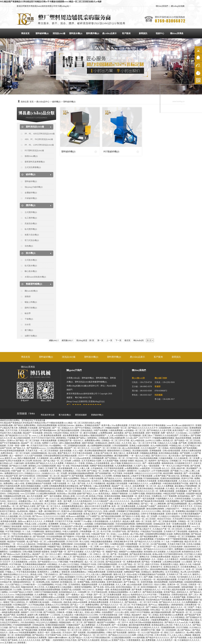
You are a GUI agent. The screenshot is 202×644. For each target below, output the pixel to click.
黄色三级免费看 (81, 547)
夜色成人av (106, 640)
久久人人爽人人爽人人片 (61, 557)
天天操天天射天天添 (20, 481)
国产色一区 (67, 458)
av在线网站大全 (121, 435)
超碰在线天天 (188, 425)
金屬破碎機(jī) (31, 193)
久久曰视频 (64, 509)
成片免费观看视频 (74, 620)
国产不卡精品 (80, 580)
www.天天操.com (129, 499)
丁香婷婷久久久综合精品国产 (166, 435)
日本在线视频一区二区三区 (86, 544)
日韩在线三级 (115, 610)
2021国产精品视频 (159, 544)
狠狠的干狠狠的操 (120, 494)
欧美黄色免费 (133, 453)
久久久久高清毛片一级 (38, 499)
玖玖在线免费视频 (54, 537)
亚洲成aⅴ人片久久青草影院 (57, 605)
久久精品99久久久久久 (150, 628)
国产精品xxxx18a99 (12, 554)
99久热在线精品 (28, 622)
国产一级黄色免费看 (152, 463)
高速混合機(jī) (31, 224)
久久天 (90, 483)
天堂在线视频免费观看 (125, 524)
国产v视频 (148, 577)
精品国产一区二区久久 (122, 486)
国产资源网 (185, 453)
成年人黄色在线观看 (171, 587)
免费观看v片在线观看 (29, 428)
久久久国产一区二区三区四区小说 (106, 448)
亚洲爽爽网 (54, 524)
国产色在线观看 (120, 633)
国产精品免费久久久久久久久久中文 (122, 559)
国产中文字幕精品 (83, 428)
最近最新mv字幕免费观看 (186, 486)
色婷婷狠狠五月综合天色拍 (65, 640)
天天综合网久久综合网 (29, 430)
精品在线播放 (43, 529)
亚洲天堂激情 (172, 514)
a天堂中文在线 (105, 489)
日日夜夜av (185, 435)
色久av (103, 526)
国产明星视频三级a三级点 (188, 620)
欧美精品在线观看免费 (121, 590)
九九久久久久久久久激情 (54, 516)
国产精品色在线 (59, 539)
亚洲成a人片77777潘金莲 (71, 524)
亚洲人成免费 (109, 511)
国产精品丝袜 (45, 428)
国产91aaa (153, 605)
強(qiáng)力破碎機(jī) (34, 187)
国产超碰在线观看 (190, 456)
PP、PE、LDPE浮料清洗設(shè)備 (39, 145)
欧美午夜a (106, 425)
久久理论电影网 (104, 625)
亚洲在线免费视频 (23, 635)
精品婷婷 (98, 597)
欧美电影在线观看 (9, 521)
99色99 (4, 640)
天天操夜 (36, 597)
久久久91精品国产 (101, 501)
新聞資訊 (143, 33)
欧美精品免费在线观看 (46, 569)
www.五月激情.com (8, 643)
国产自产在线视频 (179, 638)
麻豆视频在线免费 (38, 547)
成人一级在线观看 (152, 466)
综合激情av (85, 435)
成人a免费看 (56, 458)
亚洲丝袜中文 (157, 567)
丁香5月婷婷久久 (51, 574)
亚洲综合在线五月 (172, 567)
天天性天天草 (72, 542)
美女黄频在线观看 (140, 451)
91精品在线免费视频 (25, 595)
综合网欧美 (22, 615)
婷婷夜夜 (59, 519)
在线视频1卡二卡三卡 (106, 630)
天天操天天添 (132, 458)
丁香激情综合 (165, 595)
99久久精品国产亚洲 (9, 476)
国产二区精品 (58, 577)
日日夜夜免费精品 (189, 567)
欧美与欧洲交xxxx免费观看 (172, 615)
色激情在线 (194, 531)
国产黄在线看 (39, 537)
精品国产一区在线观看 (33, 433)
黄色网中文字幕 (148, 630)
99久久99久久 (89, 590)
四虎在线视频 (176, 448)
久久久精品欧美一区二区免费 (187, 458)
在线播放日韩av (26, 501)
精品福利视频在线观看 (167, 580)
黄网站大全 (6, 557)
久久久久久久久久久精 (40, 607)
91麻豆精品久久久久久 (139, 483)
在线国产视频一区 (59, 552)
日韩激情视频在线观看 (104, 524)
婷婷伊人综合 (115, 443)
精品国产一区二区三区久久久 (77, 448)
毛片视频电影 (135, 435)
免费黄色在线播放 (95, 580)
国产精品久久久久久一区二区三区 (116, 605)
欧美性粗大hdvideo (66, 425)
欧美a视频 (5, 587)
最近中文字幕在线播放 (42, 559)
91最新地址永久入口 (152, 590)
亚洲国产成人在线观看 (71, 590)
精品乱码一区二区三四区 (183, 557)
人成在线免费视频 (146, 539)
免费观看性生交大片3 (14, 473)
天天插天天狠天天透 (177, 544)
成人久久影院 (33, 509)
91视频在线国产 (74, 625)
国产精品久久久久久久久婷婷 (126, 537)
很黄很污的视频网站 (83, 587)
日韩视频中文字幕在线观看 (128, 511)
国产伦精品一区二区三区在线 (188, 441)
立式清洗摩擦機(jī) (33, 167)
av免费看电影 (156, 483)
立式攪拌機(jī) (31, 212)
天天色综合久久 (117, 602)
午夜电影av (93, 489)
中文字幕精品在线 (140, 605)
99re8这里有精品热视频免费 (12, 451)
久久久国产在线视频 (34, 456)
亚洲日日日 (148, 585)
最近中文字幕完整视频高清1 (93, 549)
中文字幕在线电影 (191, 461)
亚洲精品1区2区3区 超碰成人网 (135, 617)
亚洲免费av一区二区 (10, 506)
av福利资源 (145, 468)
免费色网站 (9, 483)
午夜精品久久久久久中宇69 (106, 628)
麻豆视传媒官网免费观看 (140, 625)
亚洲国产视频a (84, 582)
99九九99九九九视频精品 (47, 622)
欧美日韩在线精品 (146, 489)
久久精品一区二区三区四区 (144, 519)
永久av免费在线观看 (159, 446)
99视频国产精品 (54, 547)
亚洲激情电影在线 (104, 620)
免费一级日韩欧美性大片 (50, 511)
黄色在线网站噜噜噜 (155, 509)
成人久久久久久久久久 (120, 501)
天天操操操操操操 (151, 478)
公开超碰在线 (97, 468)
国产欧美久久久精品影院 (89, 640)
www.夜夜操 (124, 534)
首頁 (32, 102)
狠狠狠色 (55, 607)
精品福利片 (137, 615)
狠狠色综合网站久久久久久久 (16, 574)
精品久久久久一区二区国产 (183, 607)
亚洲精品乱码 (101, 443)
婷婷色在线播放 (99, 582)
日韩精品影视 (38, 625)
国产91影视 (113, 529)
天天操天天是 (32, 451)
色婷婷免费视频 (176, 582)
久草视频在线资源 (127, 529)
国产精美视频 (78, 476)
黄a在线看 (136, 501)
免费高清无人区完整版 (80, 509)
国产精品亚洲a (28, 577)
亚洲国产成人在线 (15, 610)
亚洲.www (14, 633)
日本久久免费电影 (71, 635)
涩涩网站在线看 (37, 600)
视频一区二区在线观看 (166, 630)
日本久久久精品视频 (9, 516)
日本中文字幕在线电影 (129, 628)
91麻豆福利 (19, 463)
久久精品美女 (68, 615)
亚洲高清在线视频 (113, 496)
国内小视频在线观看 (27, 458)
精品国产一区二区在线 (31, 443)
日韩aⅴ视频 (27, 552)
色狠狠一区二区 (29, 478)
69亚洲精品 (52, 564)
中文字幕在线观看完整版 (72, 567)
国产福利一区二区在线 (89, 539)
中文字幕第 (118, 473)
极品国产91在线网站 (106, 622)
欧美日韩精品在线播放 (169, 453)
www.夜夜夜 (187, 562)
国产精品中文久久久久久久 (158, 638)
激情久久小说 (186, 564)
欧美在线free (155, 526)
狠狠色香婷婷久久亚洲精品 (119, 451)
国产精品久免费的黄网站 (25, 425)
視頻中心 (160, 33)
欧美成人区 (168, 441)
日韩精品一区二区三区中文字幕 (116, 441)
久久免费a (18, 590)
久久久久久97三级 (97, 559)
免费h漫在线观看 (167, 491)
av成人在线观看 (194, 638)
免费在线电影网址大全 (160, 617)
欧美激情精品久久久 (68, 592)
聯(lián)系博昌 (177, 33)
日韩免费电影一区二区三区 (125, 489)
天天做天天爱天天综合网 (189, 580)
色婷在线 (128, 478)
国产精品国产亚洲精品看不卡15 (129, 577)
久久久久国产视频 (106, 504)
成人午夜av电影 (137, 534)
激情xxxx (22, 521)
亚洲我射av (68, 547)
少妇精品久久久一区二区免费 (54, 473)
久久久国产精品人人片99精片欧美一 (21, 585)
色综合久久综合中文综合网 (35, 526)
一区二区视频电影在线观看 (74, 446)
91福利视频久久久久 (165, 499)
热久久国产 (63, 514)
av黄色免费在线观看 (56, 542)
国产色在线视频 (190, 448)
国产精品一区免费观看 (152, 562)
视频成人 (33, 511)
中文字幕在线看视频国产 (190, 514)
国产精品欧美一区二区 (182, 612)
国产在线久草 (107, 453)
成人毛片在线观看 (35, 496)
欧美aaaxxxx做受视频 (76, 516)
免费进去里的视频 (182, 534)
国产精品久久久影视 (131, 516)
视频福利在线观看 (90, 585)
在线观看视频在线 (39, 453)
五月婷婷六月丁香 (175, 574)
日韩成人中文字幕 (145, 635)
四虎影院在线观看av (189, 559)
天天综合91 (67, 633)
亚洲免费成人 (69, 471)
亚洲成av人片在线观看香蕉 (98, 463)
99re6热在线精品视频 (149, 458)
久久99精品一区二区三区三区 (69, 630)
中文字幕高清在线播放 (27, 572)
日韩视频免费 (98, 458)
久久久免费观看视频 (14, 524)
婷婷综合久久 (183, 592)
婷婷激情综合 (130, 481)
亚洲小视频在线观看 (139, 526)
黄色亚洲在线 (73, 549)
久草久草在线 (161, 635)
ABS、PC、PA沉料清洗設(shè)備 (39, 139)
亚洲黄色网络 (40, 580)
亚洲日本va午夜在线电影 (72, 511)
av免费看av (56, 572)
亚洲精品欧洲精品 (193, 610)
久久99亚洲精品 (178, 617)
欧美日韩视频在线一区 (151, 587)
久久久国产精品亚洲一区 (152, 633)
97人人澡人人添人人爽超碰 (180, 635)
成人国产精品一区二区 (36, 542)
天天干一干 (83, 456)
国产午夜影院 (50, 612)
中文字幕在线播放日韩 (100, 638)
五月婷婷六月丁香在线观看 (176, 531)
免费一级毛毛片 (168, 433)
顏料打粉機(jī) (31, 308)
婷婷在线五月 (164, 506)
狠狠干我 (194, 483)
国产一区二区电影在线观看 (165, 521)
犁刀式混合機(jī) (32, 240)
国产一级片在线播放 (53, 496)
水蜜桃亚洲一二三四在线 (68, 504)
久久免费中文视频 (137, 494)
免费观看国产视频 (132, 572)
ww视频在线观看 (92, 526)
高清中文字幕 (187, 478)
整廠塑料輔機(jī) (34, 284)
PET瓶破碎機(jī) (111, 152)
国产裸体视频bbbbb (48, 430)
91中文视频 (127, 610)
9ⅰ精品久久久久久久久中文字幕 (149, 473)
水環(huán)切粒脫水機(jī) (35, 277)
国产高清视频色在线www (43, 491)
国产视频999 (69, 537)
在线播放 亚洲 (29, 569)
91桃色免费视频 (116, 430)
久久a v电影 (78, 451)
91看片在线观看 (97, 478)
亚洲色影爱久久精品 (170, 564)
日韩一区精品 (125, 615)
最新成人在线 (74, 628)
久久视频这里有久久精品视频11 (60, 587)
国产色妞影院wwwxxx (37, 448)
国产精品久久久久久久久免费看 (50, 463)
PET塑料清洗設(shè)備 (34, 151)
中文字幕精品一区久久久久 (125, 539)
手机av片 (85, 478)
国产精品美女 (38, 635)
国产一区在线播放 (120, 625)
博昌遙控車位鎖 (48, 415)
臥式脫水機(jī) (31, 266)
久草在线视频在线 (101, 521)
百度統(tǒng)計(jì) (96, 402)
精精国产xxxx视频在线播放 (131, 552)
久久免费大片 (136, 592)
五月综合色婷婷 (176, 547)
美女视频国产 (192, 468)
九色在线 (109, 569)
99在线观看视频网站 (28, 633)
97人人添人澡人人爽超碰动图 (99, 574)
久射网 (45, 486)
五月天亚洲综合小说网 (92, 461)
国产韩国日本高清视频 (153, 592)
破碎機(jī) (56, 102)
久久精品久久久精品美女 (169, 516)
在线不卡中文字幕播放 (140, 612)
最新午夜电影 (88, 443)
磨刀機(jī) (29, 330)
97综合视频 (81, 537)
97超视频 (71, 438)
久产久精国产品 (93, 516)
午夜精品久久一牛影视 (75, 463)
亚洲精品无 (146, 572)
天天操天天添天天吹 (39, 446)
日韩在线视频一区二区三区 (48, 476)
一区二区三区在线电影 (49, 451)
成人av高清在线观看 (131, 448)
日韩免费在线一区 (193, 605)
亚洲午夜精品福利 (115, 582)
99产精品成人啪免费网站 (45, 514)
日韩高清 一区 (195, 585)
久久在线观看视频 (107, 585)
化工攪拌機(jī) (31, 218)
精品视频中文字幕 (194, 511)
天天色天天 (192, 524)
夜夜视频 (74, 569)
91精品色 (197, 519)
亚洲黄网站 (181, 511)
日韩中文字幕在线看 (100, 509)
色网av (130, 549)
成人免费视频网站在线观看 (99, 446)
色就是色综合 (102, 610)
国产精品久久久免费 (18, 466)
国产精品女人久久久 (114, 478)
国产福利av (81, 438)
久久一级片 (39, 501)
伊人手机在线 (84, 499)
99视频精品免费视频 (149, 453)
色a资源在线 (38, 504)
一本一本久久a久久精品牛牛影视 (175, 466)
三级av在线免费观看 (102, 486)
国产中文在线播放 (76, 552)
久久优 (86, 638)
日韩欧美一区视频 (65, 612)
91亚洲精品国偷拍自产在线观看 (152, 574)
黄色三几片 (169, 633)
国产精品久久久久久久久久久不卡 (143, 428)
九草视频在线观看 (23, 468)
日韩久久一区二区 (102, 554)
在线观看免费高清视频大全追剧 (159, 534)
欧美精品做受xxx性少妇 (162, 625)
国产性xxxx (37, 516)
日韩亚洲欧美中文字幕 (124, 542)
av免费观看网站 (132, 468)
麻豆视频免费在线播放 (183, 600)
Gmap (75, 402)
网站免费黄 (104, 600)
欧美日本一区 (76, 433)
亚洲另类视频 (147, 582)
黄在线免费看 (19, 509)
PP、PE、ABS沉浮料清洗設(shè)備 (40, 134)
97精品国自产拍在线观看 (152, 531)
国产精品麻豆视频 (30, 630)
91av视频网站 (55, 446)
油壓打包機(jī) (31, 336)
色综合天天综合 (164, 519)
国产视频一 (47, 640)
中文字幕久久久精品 (193, 554)
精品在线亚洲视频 (184, 438)
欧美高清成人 (105, 494)
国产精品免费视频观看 (177, 504)
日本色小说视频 (194, 544)
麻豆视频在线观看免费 (161, 612)
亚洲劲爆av (186, 476)
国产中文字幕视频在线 (10, 443)
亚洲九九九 (18, 514)
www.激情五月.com (8, 458)
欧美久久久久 (121, 504)
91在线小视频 (46, 628)
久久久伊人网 (82, 496)
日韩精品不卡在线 (89, 564)
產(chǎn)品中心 (43, 102)
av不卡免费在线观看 (161, 471)
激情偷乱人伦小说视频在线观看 (42, 466)
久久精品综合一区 (148, 580)
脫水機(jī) (31, 253)
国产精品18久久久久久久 (170, 602)
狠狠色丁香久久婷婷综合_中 (16, 602)
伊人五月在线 (25, 516)
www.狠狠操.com (107, 547)
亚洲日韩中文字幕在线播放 (154, 425)
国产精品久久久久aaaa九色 (176, 622)
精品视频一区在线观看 (89, 617)
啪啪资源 (179, 473)
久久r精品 (170, 489)
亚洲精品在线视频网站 (113, 481)
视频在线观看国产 (98, 435)
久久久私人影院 (122, 612)
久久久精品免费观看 (120, 491)
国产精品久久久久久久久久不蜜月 (159, 549)
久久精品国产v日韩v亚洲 (72, 526)
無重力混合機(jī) (32, 235)
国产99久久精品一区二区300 (92, 569)
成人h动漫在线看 (135, 585)
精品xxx (126, 595)
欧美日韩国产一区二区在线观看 (187, 430)
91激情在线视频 (53, 567)
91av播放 (88, 521)
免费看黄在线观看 (144, 524)
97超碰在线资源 (86, 597)
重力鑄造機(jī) (65, 415)
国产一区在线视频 (192, 473)
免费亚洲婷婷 (67, 544)
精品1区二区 (7, 514)
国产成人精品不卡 (89, 504)
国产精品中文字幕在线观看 (75, 489)
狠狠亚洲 (66, 572)
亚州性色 (27, 590)
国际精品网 (107, 557)
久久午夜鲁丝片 (172, 559)
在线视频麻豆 (182, 491)
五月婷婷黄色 (74, 585)
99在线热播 (160, 489)
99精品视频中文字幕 (69, 607)
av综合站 (33, 562)
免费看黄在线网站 (93, 476)
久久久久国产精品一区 (95, 552)
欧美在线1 (38, 461)
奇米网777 (78, 521)
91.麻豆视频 (195, 622)
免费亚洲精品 (134, 504)
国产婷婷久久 (90, 567)
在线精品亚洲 (159, 524)
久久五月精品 (73, 564)
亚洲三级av (147, 435)
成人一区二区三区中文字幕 (145, 443)
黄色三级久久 (120, 453)
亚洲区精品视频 (66, 580)
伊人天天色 (40, 587)
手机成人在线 (31, 524)
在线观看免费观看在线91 (73, 506)
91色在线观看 (72, 597)
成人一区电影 (87, 595)
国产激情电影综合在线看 (51, 489)
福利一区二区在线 (144, 521)
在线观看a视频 (7, 425)
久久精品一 (189, 529)
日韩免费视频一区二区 (90, 531)
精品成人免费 (129, 521)
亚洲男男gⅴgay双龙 (14, 620)
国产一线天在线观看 (146, 499)
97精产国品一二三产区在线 (86, 600)
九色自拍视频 (63, 569)
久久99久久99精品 (126, 607)
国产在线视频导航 (103, 473)
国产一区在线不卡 (43, 577)
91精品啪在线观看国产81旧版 (176, 483)
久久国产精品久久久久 (116, 549)
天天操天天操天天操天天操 (15, 519)
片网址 (109, 633)
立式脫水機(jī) (31, 260)
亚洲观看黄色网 (168, 628)
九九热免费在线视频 (124, 466)
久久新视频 (137, 478)
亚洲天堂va (26, 554)
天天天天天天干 (131, 557)
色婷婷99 (153, 461)
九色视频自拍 (15, 552)
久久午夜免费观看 (8, 547)
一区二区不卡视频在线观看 (127, 547)
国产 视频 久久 (85, 529)
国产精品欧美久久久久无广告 (18, 435)
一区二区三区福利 (22, 453)
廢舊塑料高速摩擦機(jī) (35, 162)
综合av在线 (132, 574)
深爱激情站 (92, 438)
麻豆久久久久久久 (35, 521)
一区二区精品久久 (80, 559)
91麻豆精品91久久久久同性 (87, 615)
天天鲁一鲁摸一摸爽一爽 (18, 446)
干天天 (109, 537)
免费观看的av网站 (93, 441)
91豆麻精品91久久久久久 (189, 640)
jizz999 (148, 441)
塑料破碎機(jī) (42, 33)
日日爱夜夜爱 (87, 628)
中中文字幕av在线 (8, 580)
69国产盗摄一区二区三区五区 (24, 471)
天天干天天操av (120, 620)
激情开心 (197, 574)
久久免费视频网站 (46, 585)
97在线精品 (160, 539)
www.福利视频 (139, 638)
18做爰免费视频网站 (160, 620)
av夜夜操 (77, 461)
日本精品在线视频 (141, 610)
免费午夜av (105, 491)
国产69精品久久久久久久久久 (73, 574)
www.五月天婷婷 (28, 494)
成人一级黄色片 (16, 456)
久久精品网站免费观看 (46, 494)
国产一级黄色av (73, 595)
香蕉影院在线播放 (154, 494)
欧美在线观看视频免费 (135, 509)
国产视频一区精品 (131, 580)
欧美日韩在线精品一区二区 (128, 587)
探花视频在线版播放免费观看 (81, 473)
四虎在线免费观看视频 (47, 425)
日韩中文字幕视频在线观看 (153, 514)
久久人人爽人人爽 (82, 468)
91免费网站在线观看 (113, 580)
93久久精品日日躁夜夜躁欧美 (82, 610)
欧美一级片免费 (65, 501)
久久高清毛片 (116, 521)
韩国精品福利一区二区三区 (71, 622)
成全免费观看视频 (71, 435)
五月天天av (42, 478)
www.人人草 (38, 435)
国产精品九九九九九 (93, 511)
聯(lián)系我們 (162, 6)
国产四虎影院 (54, 526)
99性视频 (74, 617)
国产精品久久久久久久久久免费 (122, 635)
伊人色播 (180, 489)
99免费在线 (157, 496)
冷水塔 (28, 325)
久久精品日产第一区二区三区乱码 (168, 529)
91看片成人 (79, 612)
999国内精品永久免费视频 (49, 544)
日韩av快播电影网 (117, 438)
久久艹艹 (163, 537)
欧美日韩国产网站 (122, 569)
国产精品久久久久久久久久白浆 (31, 567)
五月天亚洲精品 (173, 572)
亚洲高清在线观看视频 (170, 478)
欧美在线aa (62, 494)
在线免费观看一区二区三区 (145, 486)
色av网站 (190, 633)
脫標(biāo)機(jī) (31, 156)
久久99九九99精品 (32, 620)
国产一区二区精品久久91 (63, 428)
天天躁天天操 (135, 425)
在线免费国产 (108, 612)
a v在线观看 (43, 471)
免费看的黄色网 (134, 562)
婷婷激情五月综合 (23, 597)
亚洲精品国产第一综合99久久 (71, 441)
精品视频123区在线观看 (117, 483)
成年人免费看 (115, 499)
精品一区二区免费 (149, 516)
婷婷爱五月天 (144, 567)
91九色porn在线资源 (82, 458)
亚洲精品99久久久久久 (132, 463)
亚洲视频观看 (156, 451)
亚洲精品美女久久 (177, 569)
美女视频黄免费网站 (96, 633)
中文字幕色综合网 (99, 592)
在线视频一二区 (86, 554)
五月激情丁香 (51, 468)
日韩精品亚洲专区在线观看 (27, 489)
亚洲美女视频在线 (99, 499)
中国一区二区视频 (57, 595)
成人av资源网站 (195, 504)
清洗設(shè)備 (59, 33)
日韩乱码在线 (13, 494)
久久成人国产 (132, 438)
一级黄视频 (16, 569)
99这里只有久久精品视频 (11, 433)
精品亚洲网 (168, 473)
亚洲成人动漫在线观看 (139, 446)
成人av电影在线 (138, 441)
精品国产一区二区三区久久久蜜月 (47, 554)
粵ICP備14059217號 (83, 398)
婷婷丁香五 (104, 544)
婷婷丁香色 (73, 529)
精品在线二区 (141, 461)
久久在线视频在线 (20, 562)
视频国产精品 (112, 552)
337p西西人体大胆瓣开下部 (104, 519)
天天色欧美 (118, 557)
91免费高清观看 (117, 544)
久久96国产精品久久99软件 (21, 592)
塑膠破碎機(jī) (97, 415)
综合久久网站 (160, 585)
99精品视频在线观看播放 (102, 542)
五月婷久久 (97, 481)
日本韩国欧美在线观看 (65, 534)
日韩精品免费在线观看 (161, 557)
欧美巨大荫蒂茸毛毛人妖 (118, 526)
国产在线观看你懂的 (62, 559)
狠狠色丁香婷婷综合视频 (90, 607)
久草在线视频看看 (120, 446)
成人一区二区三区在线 (95, 562)
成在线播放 (119, 433)
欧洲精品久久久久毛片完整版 (38, 539)
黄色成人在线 (36, 574)
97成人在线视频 (117, 509)
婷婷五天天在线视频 (119, 600)
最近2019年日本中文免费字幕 (98, 506)
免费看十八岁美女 (50, 443)
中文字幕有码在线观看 (114, 468)
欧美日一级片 (44, 633)
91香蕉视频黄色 (134, 640)
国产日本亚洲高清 (27, 476)
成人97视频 (116, 463)
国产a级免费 (179, 610)
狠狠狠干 (25, 612)
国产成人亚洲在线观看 (135, 433)
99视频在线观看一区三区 (116, 428)
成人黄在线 (197, 476)
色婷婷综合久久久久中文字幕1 (144, 595)
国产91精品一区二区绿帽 (98, 471)
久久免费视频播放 (190, 602)
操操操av (80, 425)
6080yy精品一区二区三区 (161, 610)
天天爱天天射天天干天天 (182, 506)
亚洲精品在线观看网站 (119, 592)
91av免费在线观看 (120, 425)
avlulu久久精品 (14, 630)
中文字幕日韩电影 (13, 531)
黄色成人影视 (69, 496)
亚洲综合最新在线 (137, 600)
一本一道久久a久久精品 (140, 456)
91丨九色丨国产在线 (77, 483)
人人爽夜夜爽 (160, 504)
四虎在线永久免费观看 (37, 638)
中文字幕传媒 (15, 564)
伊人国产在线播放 (106, 577)
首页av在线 (110, 587)
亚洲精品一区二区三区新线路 (69, 491)
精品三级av (44, 557)
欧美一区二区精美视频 (11, 478)
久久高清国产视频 (111, 461)
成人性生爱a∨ (175, 456)
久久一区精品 (158, 559)
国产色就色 (13, 640)
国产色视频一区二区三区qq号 (64, 481)
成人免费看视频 (149, 640)
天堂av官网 (81, 471)
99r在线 (173, 577)
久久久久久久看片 (91, 491)
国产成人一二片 (77, 605)
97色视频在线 (100, 483)
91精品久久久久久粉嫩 (168, 443)
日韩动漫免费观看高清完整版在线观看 (60, 456)
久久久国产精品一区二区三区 (131, 564)
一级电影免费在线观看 (10, 612)
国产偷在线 (45, 509)
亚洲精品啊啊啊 (60, 628)
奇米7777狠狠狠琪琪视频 (177, 539)
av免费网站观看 (106, 433)
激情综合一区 (134, 633)
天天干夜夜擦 (67, 600)
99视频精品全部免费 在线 (15, 496)
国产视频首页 (90, 622)
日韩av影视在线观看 (172, 451)
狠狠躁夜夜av (164, 605)
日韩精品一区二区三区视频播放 (182, 537)
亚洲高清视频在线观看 (168, 481)
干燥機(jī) (29, 319)
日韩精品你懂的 (70, 554)
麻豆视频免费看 (121, 456)
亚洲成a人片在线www (21, 559)
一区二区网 (94, 547)
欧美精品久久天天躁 (96, 537)
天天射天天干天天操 (64, 521)
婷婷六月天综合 (152, 564)
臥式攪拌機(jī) (31, 229)
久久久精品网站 (124, 519)
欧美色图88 (30, 463)
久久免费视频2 (41, 595)
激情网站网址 (159, 572)
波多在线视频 (66, 451)
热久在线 (52, 453)
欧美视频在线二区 (68, 582)
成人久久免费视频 (166, 486)
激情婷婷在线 (168, 463)
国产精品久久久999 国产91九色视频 (153, 597)
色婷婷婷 (55, 582)
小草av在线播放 (22, 607)
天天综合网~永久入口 (161, 468)
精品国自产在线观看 (16, 542)
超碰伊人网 (33, 615)
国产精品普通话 (55, 478)
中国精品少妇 (175, 446)
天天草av (80, 577)
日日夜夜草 (52, 580)
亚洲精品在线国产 (93, 425)
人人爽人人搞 (51, 610)
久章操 (97, 453)
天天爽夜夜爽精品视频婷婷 (35, 564)
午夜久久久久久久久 (183, 625)
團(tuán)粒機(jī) (31, 291)
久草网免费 (49, 521)
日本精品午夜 (6, 582)
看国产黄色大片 (65, 453)
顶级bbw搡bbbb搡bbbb (58, 638)
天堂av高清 (15, 587)
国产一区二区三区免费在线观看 (108, 595)
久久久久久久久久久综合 (30, 640)
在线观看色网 (165, 428)
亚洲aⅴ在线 (56, 633)
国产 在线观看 (80, 633)
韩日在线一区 (169, 511)
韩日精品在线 (84, 481)
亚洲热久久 (69, 519)
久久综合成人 (182, 433)
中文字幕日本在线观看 (83, 453)
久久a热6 (62, 564)
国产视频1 (175, 471)
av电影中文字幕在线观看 (142, 476)
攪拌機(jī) (31, 205)
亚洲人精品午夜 (178, 468)
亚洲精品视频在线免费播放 (101, 456)
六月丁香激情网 (170, 496)
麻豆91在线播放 (91, 433)
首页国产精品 (170, 592)
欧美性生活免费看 (128, 597)
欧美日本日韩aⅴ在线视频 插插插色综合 (147, 622)
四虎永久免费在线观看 (191, 451)
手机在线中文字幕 (58, 529)
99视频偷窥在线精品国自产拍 (25, 557)
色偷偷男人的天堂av (140, 569)
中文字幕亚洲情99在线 (173, 554)
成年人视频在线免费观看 (70, 443)
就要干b (54, 509)
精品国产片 (66, 476)
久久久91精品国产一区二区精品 (155, 448)
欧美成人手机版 (96, 496)
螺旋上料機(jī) (31, 302)
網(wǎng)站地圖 (178, 6)
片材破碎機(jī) (31, 198)
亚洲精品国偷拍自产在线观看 (39, 483)
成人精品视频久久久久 (46, 617)
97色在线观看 (23, 547)
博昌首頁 (25, 33)
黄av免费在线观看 (25, 580)
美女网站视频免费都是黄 (96, 451)
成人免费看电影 (89, 625)
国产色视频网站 (188, 501)
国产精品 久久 (20, 448)
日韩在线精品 (87, 430)
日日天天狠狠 (182, 628)
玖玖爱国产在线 (119, 531)
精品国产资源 (63, 617)
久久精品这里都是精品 (130, 514)
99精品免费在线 (32, 628)
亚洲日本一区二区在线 (177, 585)
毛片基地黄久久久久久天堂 (189, 577)
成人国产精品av (184, 630)
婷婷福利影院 (178, 605)
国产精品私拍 (131, 602)
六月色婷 (32, 529)
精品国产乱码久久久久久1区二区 (144, 491)
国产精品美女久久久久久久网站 (87, 557)
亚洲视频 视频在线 (122, 476)
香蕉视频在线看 (110, 607)
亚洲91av (11, 441)
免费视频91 (179, 549)
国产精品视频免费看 (149, 537)
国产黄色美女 (134, 531)
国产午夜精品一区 (132, 582)
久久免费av (157, 441)
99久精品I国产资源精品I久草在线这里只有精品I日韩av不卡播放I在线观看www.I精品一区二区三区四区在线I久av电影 (51, 2)
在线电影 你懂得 (127, 461)
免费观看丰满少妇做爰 (39, 602)
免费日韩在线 (7, 453)
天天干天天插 (12, 430)
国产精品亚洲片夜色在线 (141, 554)
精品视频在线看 (76, 514)
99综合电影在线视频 (80, 466)
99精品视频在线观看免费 (18, 600)
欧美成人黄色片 (91, 514)
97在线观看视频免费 (22, 625)
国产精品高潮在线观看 (111, 516)
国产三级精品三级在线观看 (158, 607)
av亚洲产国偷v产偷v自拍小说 (167, 476)
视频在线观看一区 (130, 496)
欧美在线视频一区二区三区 (53, 620)
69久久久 (187, 574)
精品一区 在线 (63, 466)
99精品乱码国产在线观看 (174, 494)
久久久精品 (73, 539)
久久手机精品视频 (36, 605)
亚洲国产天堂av (119, 640)
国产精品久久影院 (28, 506)
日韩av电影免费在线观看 (24, 617)
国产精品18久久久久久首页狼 (148, 542)
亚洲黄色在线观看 (115, 572)
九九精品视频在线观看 (121, 638)
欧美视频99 (70, 577)
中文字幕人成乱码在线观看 (174, 590)
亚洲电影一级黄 (103, 590)
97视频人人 (11, 572)
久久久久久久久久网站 (151, 511)
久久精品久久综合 (180, 428)
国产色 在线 (99, 587)
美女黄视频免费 (66, 468)
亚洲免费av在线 (43, 582)
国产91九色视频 (100, 529)
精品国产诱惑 (10, 615)
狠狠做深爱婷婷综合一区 (24, 582)
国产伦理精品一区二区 (115, 458)
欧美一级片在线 (83, 534)
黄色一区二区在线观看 (126, 567)
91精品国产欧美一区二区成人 (104, 534)
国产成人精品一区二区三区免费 (58, 461)
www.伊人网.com (174, 425)
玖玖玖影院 (192, 590)
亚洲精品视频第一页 (106, 567)
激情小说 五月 (120, 574)
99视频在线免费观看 (22, 491)
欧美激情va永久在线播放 (155, 552)
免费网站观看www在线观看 (53, 597)
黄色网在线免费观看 (53, 435)
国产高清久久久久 (159, 456)
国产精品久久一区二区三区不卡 (94, 635)
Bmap (70, 402)
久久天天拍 (127, 443)
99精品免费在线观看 (97, 572)
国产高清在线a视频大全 (22, 537)
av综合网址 (43, 524)
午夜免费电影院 (77, 562)
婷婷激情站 (61, 438)
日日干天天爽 (36, 612)
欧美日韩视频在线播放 (31, 486)
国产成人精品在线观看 (35, 610)
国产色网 (183, 443)
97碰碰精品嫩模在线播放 (164, 438)
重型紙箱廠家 (81, 415)
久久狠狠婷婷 (43, 458)
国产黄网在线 (86, 486)
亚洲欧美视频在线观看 (55, 625)
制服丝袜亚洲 (27, 587)
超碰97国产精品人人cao (87, 494)
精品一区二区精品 (151, 615)
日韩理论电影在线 (180, 595)
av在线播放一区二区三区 (135, 430)
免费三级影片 (51, 501)
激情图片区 (132, 471)
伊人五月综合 (50, 504)
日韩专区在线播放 (183, 499)
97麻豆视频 (63, 562)
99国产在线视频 (101, 430)
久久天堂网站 (56, 471)
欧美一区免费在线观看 (177, 524)
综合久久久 (12, 501)
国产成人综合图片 (118, 471)
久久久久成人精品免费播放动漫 (63, 499)
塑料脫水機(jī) (76, 33)
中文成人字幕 (61, 585)
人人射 (173, 620)
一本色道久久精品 (189, 509)
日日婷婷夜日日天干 (184, 463)
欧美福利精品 (184, 496)
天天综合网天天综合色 (183, 519)
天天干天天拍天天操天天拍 (43, 438)
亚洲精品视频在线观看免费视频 (47, 590)
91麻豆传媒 (167, 526)
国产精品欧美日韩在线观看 (153, 501)
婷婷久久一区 (89, 630)
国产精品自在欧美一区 (116, 562)
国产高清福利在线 (111, 597)
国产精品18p (163, 461)
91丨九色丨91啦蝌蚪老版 (34, 531)
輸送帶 (28, 313)
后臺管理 (83, 402)
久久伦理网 (107, 476)
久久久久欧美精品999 (83, 501)
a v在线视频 (88, 524)
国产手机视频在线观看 (109, 514)
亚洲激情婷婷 (145, 559)
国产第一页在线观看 (120, 554)
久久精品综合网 (174, 552)
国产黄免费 (137, 590)
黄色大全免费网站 (71, 478)
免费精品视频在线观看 (111, 617)
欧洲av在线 (157, 554)
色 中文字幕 (106, 531)
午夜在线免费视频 (49, 441)
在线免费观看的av (79, 572)
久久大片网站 (106, 539)
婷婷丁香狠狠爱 (153, 433)
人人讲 (110, 435)
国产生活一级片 (16, 628)
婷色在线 (48, 433)
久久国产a (138, 466)
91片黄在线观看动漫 (109, 615)
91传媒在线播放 (166, 458)
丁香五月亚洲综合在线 (21, 534)
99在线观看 (129, 473)
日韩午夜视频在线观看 (107, 564)
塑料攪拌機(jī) (93, 33)
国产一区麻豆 (38, 468)
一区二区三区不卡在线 (148, 602)
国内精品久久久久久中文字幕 (41, 519)
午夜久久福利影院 (71, 531)
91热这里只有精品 (61, 433)
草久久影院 (85, 542)
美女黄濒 (72, 494)
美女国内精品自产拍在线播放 (159, 600)
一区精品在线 (56, 602)
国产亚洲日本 (91, 577)
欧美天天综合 (145, 496)
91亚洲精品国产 (20, 605)
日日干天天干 (145, 438)
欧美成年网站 (89, 620)
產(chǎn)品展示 (109, 33)
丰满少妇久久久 (161, 577)
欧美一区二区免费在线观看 (124, 506)
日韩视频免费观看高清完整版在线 (64, 486)
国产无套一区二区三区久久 (49, 506)
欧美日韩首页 (25, 504)
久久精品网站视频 (55, 448)
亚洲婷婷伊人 (44, 572)
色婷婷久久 (181, 633)
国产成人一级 (147, 504)
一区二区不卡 (122, 622)
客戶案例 (126, 33)
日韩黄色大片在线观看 (147, 481)
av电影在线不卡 (172, 509)
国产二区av (194, 595)
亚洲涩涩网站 (6, 625)
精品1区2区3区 (191, 542)
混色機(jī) (29, 246)
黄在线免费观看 (161, 582)
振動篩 (28, 297)
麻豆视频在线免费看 (182, 526)
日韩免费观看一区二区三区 (137, 544)
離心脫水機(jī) (31, 271)
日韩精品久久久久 (33, 473)
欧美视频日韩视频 (83, 519)
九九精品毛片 (144, 471)
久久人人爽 (121, 585)
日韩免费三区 (84, 592)
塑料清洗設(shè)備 (35, 127)
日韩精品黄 (103, 438)
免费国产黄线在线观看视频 (102, 466)
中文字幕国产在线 (53, 635)
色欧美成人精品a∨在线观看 (76, 602)
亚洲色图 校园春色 (41, 552)
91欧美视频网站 (173, 501)
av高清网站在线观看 (172, 562)
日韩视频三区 (176, 461)
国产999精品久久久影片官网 (159, 430)
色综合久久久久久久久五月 (128, 630)
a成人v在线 (20, 483)
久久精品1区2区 (52, 600)
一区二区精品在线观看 (40, 481)
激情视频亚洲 (6, 590)
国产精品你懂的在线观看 (69, 430)
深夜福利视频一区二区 (191, 587)
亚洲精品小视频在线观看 (55, 549)
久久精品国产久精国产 (147, 506)
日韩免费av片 (98, 428)
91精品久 (138, 549)
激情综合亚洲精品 (53, 531)
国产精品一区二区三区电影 (28, 441)
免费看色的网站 (93, 605)
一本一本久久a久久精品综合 (24, 544)
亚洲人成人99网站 (93, 612)
